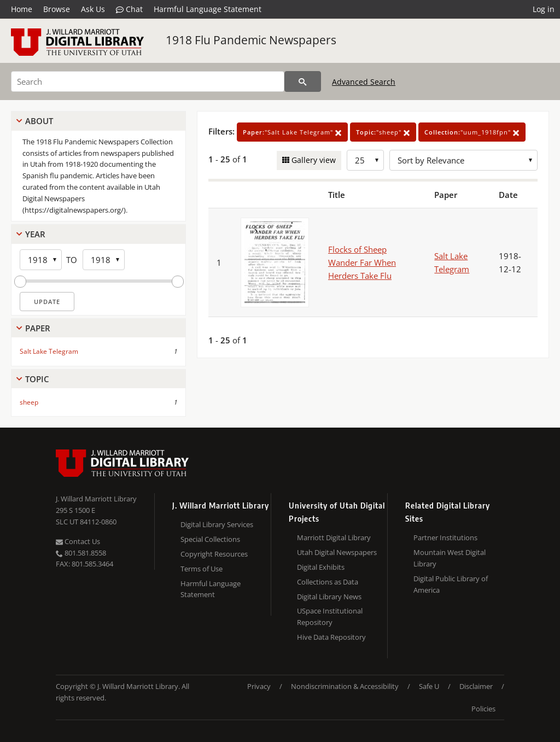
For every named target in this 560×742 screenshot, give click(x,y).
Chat (129, 9)
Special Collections (210, 539)
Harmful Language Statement (208, 9)
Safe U (429, 686)
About (39, 121)
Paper (38, 328)
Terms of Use (202, 569)
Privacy (259, 686)
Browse (57, 9)
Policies (483, 709)
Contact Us (78, 541)
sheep (29, 402)
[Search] (148, 81)
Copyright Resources (214, 554)
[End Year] (104, 260)
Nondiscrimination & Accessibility (345, 686)
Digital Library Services (217, 524)
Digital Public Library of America (451, 584)
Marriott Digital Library (334, 537)
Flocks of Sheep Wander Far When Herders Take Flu (362, 262)
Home (22, 9)
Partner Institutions (445, 537)
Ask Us (93, 9)
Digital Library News (329, 597)
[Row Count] (365, 160)
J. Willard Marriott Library (96, 499)
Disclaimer (476, 686)
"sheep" (383, 132)
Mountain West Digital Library (450, 558)
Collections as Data (328, 582)
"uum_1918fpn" (472, 132)
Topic (37, 379)
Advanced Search (364, 82)
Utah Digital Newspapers (337, 552)
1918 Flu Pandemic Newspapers (251, 40)
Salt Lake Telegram (49, 351)
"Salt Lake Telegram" (292, 132)
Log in (544, 9)
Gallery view (313, 160)
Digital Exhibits (321, 567)
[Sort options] (463, 160)
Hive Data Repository (331, 637)
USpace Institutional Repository (330, 617)
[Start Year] (41, 260)
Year (35, 234)
